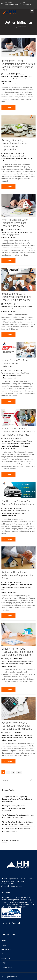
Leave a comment (9, 84)
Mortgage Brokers (13, 235)
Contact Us (6, 958)
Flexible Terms (11, 375)
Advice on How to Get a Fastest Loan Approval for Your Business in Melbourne (17, 726)
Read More (8, 107)
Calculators (6, 954)
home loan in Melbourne (10, 664)
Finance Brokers (9, 232)
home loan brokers (22, 232)
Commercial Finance (10, 306)
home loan (7, 585)
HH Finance (22, 309)
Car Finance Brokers (19, 511)
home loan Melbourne (19, 585)
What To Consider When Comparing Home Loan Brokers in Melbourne (15, 223)
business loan (8, 76)
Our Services (6, 949)
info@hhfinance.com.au (13, 886)
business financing (10, 156)
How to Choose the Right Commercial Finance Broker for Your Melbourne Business (18, 432)
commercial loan (9, 373)
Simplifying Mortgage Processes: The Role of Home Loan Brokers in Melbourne (18, 652)
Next (19, 772)
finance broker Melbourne (10, 446)
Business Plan (18, 735)
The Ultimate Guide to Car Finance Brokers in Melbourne (18, 503)
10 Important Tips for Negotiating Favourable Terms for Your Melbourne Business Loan (18, 66)
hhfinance (21, 74)
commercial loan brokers (13, 79)
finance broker (12, 309)
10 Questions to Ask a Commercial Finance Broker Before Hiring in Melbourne (16, 297)
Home (4, 940)
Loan (19, 375)
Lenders (4, 945)
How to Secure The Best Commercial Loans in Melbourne (15, 364)
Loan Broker (28, 738)
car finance (7, 511)
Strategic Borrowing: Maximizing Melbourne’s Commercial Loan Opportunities (15, 145)
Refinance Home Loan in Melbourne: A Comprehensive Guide (17, 575)
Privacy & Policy (8, 967)
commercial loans (27, 158)
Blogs (4, 963)
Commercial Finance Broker (11, 158)
